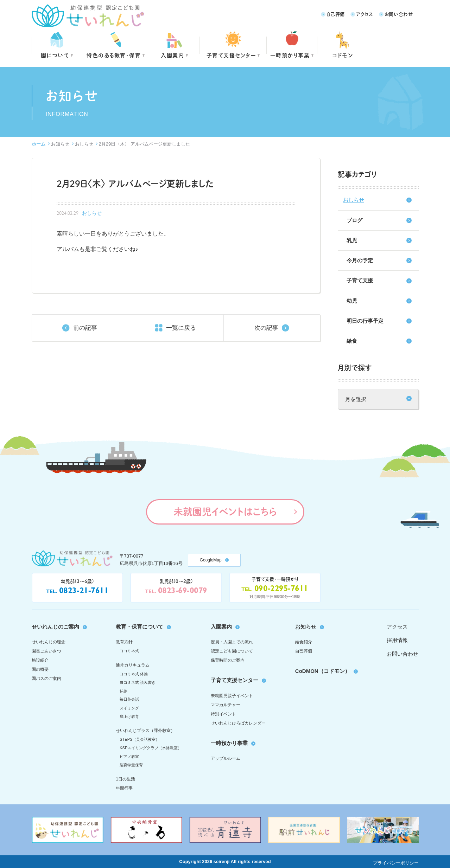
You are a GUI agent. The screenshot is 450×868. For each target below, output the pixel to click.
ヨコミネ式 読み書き (138, 682)
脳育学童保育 (131, 765)
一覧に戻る (181, 328)
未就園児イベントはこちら (225, 512)
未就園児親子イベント (232, 696)
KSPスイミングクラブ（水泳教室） (151, 748)
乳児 (352, 240)
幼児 (352, 301)
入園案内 (172, 55)
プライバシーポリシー (396, 863)
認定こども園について (232, 651)
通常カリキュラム (133, 665)
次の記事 (266, 328)
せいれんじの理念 (49, 642)
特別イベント (223, 714)
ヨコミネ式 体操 (134, 674)
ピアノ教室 (129, 757)
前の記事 (85, 328)
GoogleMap (211, 560)
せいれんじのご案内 (55, 627)
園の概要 (40, 669)
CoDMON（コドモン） (323, 671)
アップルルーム (226, 758)
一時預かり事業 (229, 743)
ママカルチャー (226, 705)
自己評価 (336, 14)
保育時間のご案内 (228, 660)
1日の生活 (125, 779)
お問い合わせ (399, 14)
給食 (352, 341)
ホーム (39, 144)
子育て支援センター (231, 55)
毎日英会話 (129, 699)
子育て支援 (360, 280)
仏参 (123, 691)
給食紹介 (304, 642)
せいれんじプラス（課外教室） (145, 731)
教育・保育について (140, 627)
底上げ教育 (129, 716)
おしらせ (84, 144)
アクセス (365, 14)
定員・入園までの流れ (232, 642)
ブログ (354, 220)
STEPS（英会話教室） (140, 739)
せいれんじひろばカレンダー (238, 723)
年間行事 (124, 788)
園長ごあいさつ (46, 651)
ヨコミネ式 (129, 651)
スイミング (129, 708)
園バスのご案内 (46, 679)
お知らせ (60, 144)
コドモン (343, 55)
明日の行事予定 (365, 321)
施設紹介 (40, 660)
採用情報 (397, 640)
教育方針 (124, 642)
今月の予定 (360, 260)
